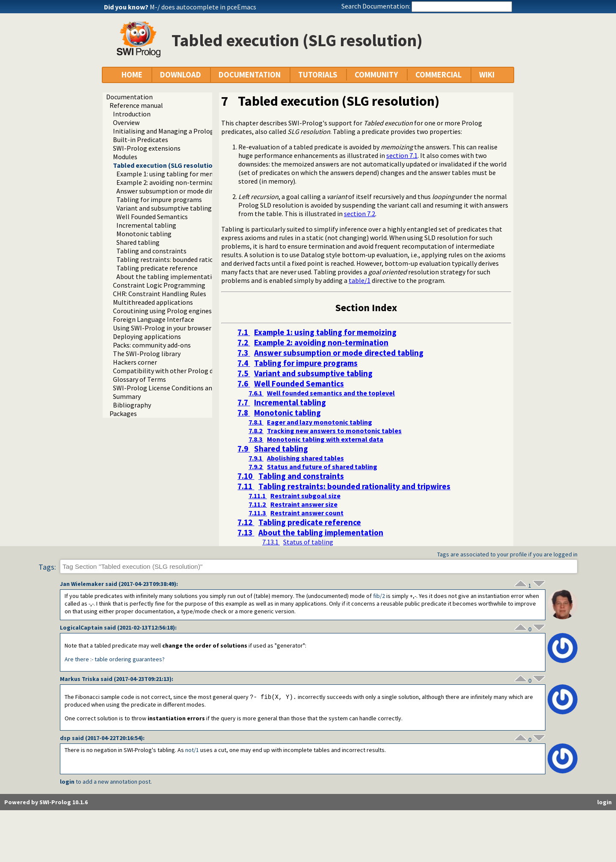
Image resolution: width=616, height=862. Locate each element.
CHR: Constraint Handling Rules (160, 294)
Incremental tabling (146, 225)
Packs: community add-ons (152, 345)
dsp (65, 738)
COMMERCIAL (438, 75)
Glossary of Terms (139, 379)
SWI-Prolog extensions (147, 148)
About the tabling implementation (168, 276)
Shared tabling (138, 242)
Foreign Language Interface (154, 319)
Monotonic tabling (144, 234)
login (67, 782)
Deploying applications (147, 336)
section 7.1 (402, 155)
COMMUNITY (376, 75)
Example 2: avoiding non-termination (171, 182)
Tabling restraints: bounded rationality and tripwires (193, 259)
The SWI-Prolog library (147, 354)
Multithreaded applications (153, 302)
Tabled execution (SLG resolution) (166, 165)
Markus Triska (80, 679)
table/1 (360, 280)
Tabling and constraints (151, 251)
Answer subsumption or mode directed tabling (184, 191)
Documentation (129, 97)
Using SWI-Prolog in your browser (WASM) (174, 328)
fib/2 (379, 596)
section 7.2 (360, 214)
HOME (132, 75)
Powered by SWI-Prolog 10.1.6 (46, 803)
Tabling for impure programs (159, 199)
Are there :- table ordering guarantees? (115, 659)
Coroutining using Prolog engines (162, 311)
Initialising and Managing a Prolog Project (175, 131)
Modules (125, 157)
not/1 (192, 750)
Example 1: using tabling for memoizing (175, 174)
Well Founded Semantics (152, 217)
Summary (127, 396)
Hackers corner (135, 362)
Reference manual (136, 105)
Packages (123, 413)
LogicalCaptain (81, 627)
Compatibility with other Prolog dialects (173, 371)
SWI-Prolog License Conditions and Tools (173, 388)
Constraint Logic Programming (159, 285)
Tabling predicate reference (157, 268)
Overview (126, 122)
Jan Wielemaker (82, 584)
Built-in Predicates (141, 140)
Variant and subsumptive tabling (164, 208)
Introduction (132, 114)
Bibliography (132, 405)
